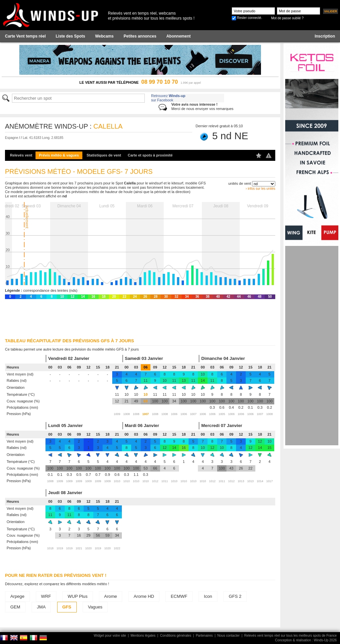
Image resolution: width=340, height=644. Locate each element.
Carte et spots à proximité (150, 155)
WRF (46, 596)
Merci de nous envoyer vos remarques (202, 107)
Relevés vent (21, 155)
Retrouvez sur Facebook (168, 98)
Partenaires (204, 636)
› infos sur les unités (260, 189)
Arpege (17, 596)
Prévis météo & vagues (59, 155)
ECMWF (179, 596)
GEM (15, 607)
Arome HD (144, 596)
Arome (111, 596)
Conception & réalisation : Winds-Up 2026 (306, 640)
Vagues (95, 607)
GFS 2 (235, 596)
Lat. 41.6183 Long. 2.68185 (43, 138)
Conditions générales (176, 636)
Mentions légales (143, 636)
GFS (67, 607)
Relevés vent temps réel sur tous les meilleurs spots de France (291, 636)
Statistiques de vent (104, 155)
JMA (41, 607)
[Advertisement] (312, 346)
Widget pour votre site (110, 636)
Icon (208, 596)
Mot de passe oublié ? (287, 18)
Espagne (11, 138)
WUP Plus (78, 596)
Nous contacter (229, 636)
